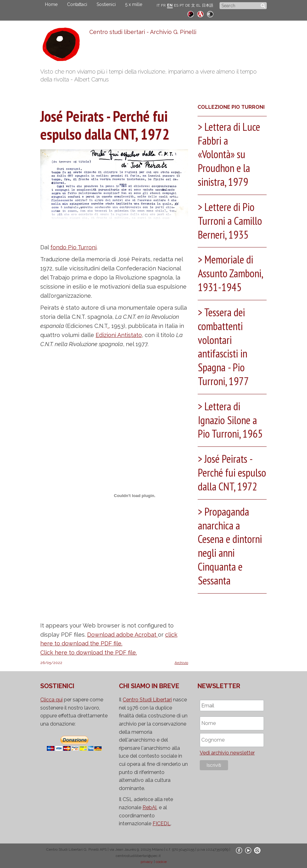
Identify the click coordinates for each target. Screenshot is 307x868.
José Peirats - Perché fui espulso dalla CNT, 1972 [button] (227, 475)
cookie (161, 862)
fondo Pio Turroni (73, 247)
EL (198, 5)
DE (188, 5)
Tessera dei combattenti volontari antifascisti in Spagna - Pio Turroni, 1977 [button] (225, 344)
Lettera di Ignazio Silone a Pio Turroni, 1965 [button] (231, 416)
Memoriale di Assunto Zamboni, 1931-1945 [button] (232, 271)
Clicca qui (51, 700)
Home (51, 4)
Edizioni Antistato (119, 335)
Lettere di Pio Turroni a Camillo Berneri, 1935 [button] (231, 219)
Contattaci (77, 4)
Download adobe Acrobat (123, 635)
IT (158, 5)
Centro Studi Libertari (147, 700)
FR (163, 5)
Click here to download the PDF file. (89, 652)
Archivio (181, 663)
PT (182, 5)
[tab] (232, 155)
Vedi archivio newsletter (227, 753)
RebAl (150, 807)
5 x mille (134, 4)
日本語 (208, 5)
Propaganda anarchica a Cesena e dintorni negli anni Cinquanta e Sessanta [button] (231, 554)
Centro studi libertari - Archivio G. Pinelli (142, 32)
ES (176, 5)
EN (170, 5)
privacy (147, 862)
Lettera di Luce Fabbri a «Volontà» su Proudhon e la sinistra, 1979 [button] (230, 154)
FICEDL (162, 824)
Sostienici (106, 4)
